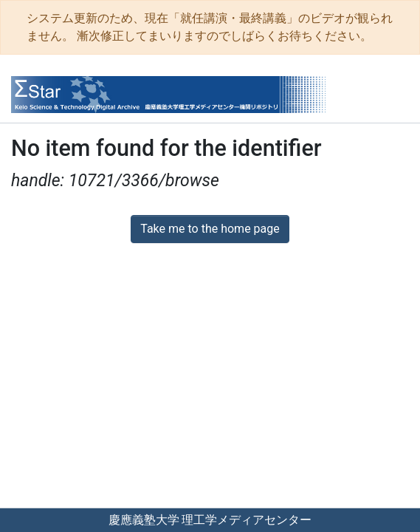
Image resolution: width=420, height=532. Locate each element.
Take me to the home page (210, 229)
